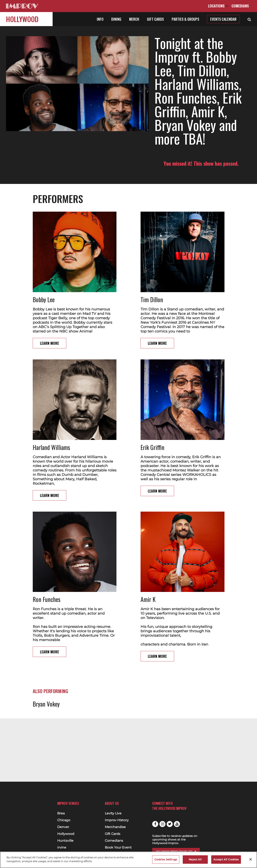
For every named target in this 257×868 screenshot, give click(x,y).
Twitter (170, 824)
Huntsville (65, 841)
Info (100, 19)
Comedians (240, 6)
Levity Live (113, 813)
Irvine (62, 848)
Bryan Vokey (46, 690)
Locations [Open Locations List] (218, 6)
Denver (63, 827)
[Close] (251, 859)
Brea (61, 813)
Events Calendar (223, 19)
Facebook (155, 824)
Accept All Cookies (226, 859)
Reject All (195, 859)
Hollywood (22, 19)
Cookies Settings (166, 859)
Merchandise (115, 827)
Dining (116, 19)
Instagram (162, 824)
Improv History (117, 820)
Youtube (177, 824)
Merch (134, 19)
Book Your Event (118, 848)
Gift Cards (155, 19)
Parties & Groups (185, 19)
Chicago (64, 820)
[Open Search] (249, 19)
